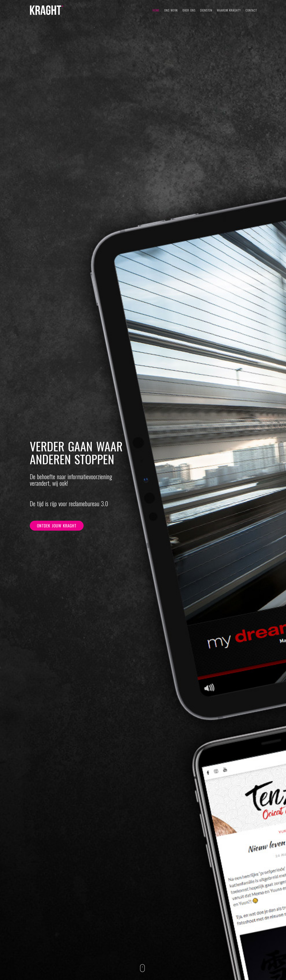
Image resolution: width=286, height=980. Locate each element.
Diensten (206, 10)
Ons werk (171, 10)
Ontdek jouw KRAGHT (57, 519)
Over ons (189, 10)
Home (156, 10)
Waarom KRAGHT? (229, 10)
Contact (251, 10)
